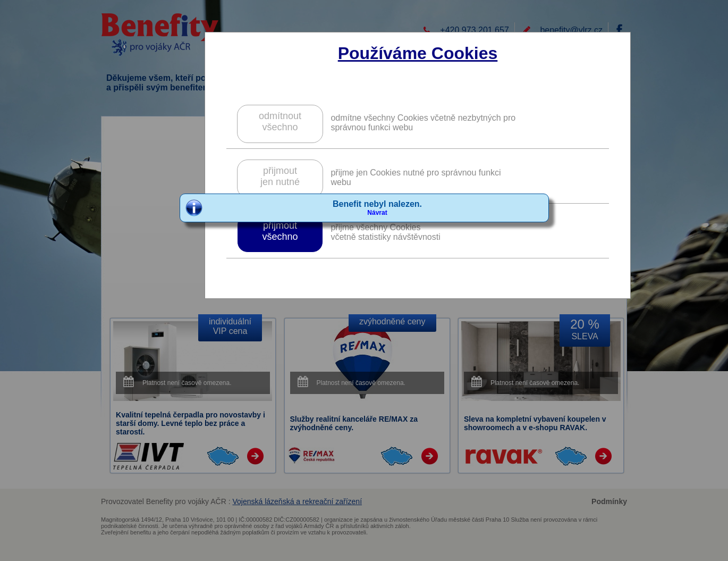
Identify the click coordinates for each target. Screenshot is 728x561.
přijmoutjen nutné (280, 176)
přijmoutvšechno (280, 231)
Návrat (377, 213)
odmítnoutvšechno (280, 122)
